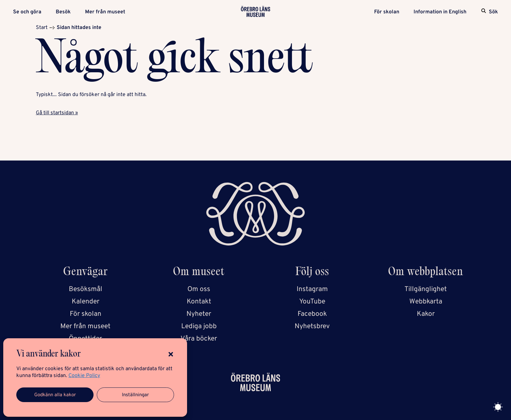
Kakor (426, 314)
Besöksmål (86, 289)
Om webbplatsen (426, 273)
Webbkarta (426, 302)
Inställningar (135, 395)
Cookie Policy (84, 376)
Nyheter (199, 314)
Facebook (312, 314)
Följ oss (312, 273)
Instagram (312, 289)
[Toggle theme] (498, 407)
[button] (171, 354)
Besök (63, 12)
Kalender (86, 302)
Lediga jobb (199, 326)
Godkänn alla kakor (55, 395)
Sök (493, 12)
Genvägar (86, 273)
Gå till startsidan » (57, 113)
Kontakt (199, 302)
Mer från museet (105, 12)
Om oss (199, 289)
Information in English (440, 12)
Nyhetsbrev (312, 326)
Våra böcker (199, 339)
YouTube (312, 302)
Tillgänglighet (426, 289)
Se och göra (27, 12)
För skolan (387, 12)
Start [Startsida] (42, 28)
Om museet (199, 273)
